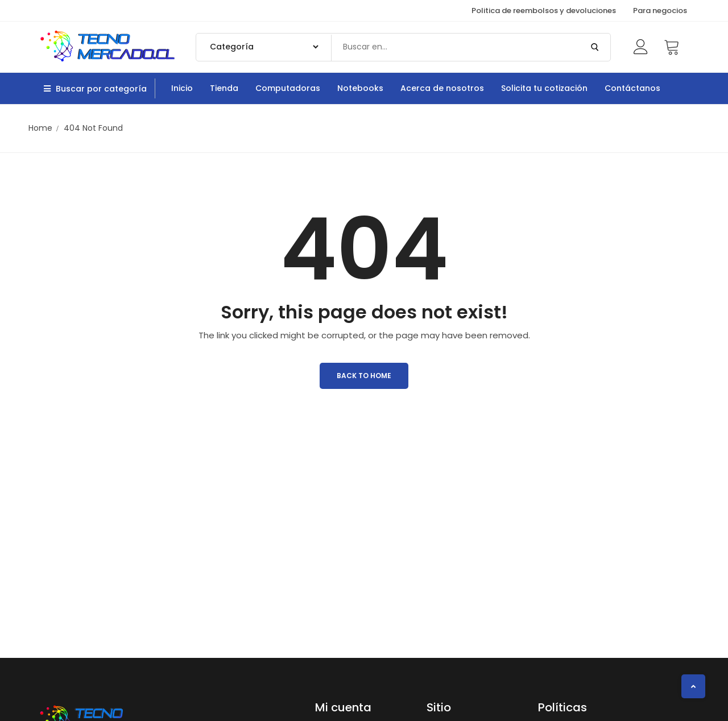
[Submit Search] (595, 47)
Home (40, 128)
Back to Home (364, 376)
